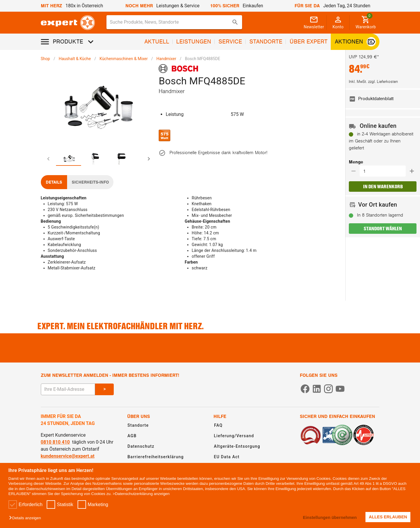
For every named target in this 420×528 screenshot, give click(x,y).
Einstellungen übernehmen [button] (330, 517)
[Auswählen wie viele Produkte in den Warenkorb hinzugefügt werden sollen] (385, 171)
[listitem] (383, 99)
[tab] (54, 159)
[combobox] (174, 22)
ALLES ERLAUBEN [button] (388, 517)
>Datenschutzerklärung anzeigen (141, 494)
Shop (45, 59)
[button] (26, 518)
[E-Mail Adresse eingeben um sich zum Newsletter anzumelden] (68, 389)
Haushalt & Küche (75, 59)
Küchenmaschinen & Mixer (124, 59)
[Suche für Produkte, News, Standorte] (170, 22)
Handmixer (166, 59)
